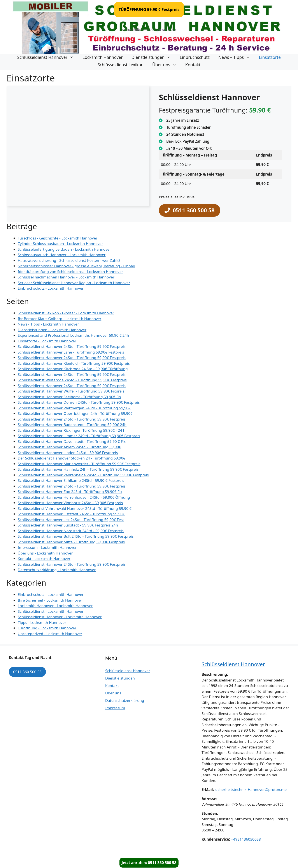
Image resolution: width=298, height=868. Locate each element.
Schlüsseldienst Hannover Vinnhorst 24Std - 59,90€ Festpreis (70, 503)
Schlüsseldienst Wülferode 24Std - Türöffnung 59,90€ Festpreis (72, 380)
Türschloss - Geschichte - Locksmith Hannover (58, 238)
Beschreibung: (215, 674)
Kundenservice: (216, 839)
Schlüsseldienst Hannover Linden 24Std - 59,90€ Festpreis (68, 453)
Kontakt (193, 65)
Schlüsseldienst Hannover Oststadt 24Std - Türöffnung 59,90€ (71, 514)
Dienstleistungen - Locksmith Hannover (52, 330)
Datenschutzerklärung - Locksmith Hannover (57, 570)
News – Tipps (236, 57)
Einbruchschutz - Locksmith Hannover (51, 288)
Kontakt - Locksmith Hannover (44, 559)
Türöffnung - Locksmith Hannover (47, 628)
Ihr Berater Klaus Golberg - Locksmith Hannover (60, 319)
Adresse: (209, 799)
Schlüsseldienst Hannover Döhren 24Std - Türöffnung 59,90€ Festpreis (79, 402)
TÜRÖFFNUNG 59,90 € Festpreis (149, 9)
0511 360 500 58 (27, 672)
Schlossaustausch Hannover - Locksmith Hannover (62, 255)
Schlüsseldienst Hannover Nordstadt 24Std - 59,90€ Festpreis (71, 531)
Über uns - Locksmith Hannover (45, 553)
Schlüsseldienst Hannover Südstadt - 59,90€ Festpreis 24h (68, 525)
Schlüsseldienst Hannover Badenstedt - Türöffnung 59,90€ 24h (72, 425)
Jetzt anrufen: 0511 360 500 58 (149, 863)
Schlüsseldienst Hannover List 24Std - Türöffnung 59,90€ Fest (71, 520)
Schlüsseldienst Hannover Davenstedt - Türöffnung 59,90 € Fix (72, 441)
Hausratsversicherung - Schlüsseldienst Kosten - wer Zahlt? (69, 260)
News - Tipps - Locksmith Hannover (48, 324)
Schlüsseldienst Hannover (48, 57)
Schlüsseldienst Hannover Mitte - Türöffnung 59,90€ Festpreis (71, 542)
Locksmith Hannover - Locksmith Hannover (55, 606)
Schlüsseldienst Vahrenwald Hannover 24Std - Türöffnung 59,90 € (75, 508)
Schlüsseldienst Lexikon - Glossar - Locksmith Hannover (66, 313)
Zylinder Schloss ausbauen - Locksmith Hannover (60, 244)
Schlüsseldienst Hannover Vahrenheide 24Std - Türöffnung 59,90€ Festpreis (83, 475)
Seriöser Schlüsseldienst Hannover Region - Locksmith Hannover (74, 283)
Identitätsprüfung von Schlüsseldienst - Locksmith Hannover (70, 272)
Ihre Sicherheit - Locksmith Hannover (50, 600)
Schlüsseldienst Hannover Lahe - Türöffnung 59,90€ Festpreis (71, 352)
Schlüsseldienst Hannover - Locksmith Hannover (60, 617)
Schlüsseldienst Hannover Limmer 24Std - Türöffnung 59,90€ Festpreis (79, 436)
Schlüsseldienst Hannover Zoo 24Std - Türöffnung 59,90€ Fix (70, 492)
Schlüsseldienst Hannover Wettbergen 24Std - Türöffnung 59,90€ (74, 408)
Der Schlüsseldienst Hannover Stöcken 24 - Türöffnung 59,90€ (72, 458)
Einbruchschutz (195, 57)
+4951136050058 (246, 839)
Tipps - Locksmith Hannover (42, 622)
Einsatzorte (270, 57)
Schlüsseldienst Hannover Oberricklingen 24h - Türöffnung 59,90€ (75, 413)
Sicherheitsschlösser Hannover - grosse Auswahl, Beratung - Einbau (76, 266)
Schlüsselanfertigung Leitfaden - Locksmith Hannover (64, 249)
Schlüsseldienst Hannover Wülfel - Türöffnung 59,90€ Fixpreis (71, 391)
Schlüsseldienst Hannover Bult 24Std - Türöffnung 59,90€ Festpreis (76, 536)
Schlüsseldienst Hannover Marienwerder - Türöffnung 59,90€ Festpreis (79, 464)
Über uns (167, 65)
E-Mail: (208, 790)
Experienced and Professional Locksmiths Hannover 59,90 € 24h (73, 335)
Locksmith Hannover (103, 57)
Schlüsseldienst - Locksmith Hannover (51, 611)
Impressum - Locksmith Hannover (47, 547)
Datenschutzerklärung (125, 700)
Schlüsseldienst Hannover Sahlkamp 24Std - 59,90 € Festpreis (71, 480)
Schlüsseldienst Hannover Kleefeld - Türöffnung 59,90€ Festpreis (74, 363)
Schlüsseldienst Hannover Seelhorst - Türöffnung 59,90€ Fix (69, 397)
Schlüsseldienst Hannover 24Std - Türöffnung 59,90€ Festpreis (72, 346)
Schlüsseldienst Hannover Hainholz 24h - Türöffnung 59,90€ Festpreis (78, 469)
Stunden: (210, 813)
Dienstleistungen (153, 57)
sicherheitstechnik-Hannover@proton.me (251, 790)
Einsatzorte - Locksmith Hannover (47, 341)
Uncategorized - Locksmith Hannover (50, 634)
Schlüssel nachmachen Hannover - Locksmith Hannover (66, 277)
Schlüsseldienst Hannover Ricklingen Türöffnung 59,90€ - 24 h (72, 430)
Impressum (115, 708)
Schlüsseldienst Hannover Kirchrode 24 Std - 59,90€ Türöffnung (73, 369)
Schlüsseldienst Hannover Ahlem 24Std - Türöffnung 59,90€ (69, 447)
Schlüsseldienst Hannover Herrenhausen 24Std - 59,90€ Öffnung (74, 497)
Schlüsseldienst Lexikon (121, 65)
